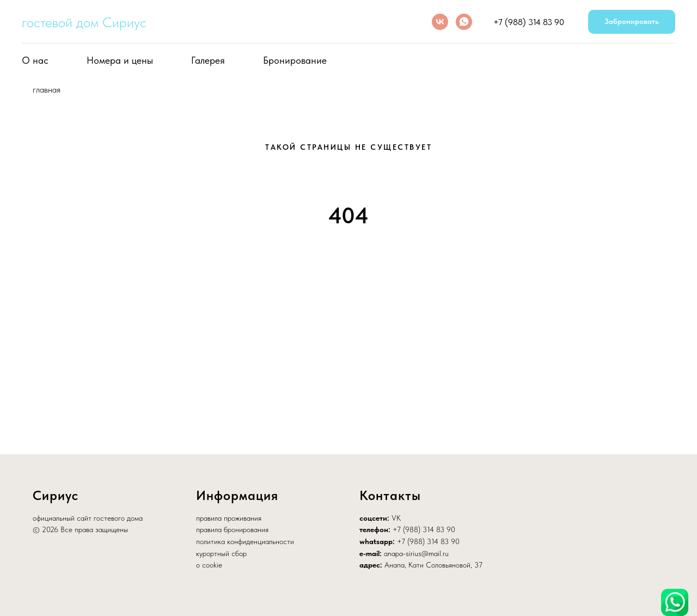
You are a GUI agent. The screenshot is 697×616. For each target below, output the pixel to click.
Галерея (208, 60)
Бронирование (295, 60)
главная (47, 90)
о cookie (209, 565)
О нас (35, 60)
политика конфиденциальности (245, 541)
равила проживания (231, 518)
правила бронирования (232, 529)
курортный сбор (221, 553)
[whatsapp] (464, 22)
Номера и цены (120, 60)
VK (396, 518)
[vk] (440, 22)
